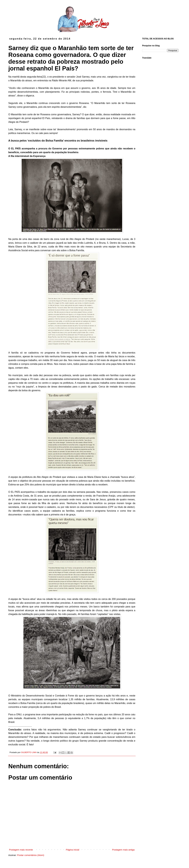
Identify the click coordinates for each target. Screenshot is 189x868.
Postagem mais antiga (123, 850)
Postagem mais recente (21, 850)
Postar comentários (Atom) (31, 855)
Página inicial (72, 850)
